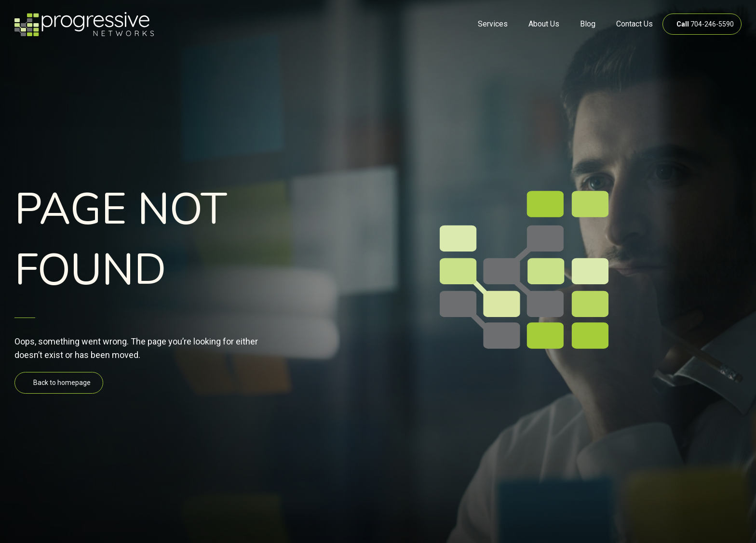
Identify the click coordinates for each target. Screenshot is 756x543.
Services (493, 24)
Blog (588, 24)
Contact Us (634, 24)
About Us (544, 24)
